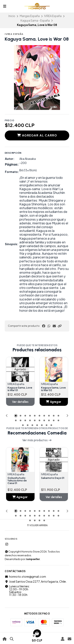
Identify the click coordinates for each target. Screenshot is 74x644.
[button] (60, 326)
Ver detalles (20, 402)
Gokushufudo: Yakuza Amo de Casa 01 (17, 480)
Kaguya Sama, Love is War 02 (53, 389)
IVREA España (53, 16)
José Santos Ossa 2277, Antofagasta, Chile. (36, 581)
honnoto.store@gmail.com (25, 576)
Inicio (12, 16)
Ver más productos (37, 440)
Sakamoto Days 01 (53, 478)
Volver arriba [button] (37, 525)
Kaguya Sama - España (35, 20)
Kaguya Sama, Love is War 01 (20, 389)
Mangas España (30, 16)
